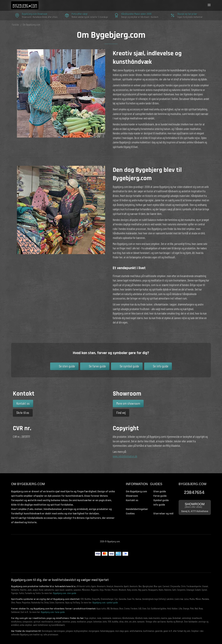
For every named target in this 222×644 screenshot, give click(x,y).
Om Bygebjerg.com (136, 492)
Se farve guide (97, 366)
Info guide (159, 505)
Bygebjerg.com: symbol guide (105, 602)
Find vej (121, 412)
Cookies (130, 514)
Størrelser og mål (163, 514)
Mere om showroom (128, 403)
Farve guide (160, 496)
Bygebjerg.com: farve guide (53, 612)
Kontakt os (23, 403)
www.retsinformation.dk (125, 456)
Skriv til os (23, 412)
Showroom (132, 496)
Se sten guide (67, 366)
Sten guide (160, 492)
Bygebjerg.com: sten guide (65, 593)
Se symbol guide (129, 366)
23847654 (194, 492)
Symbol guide (161, 500)
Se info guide (161, 366)
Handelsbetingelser (137, 509)
